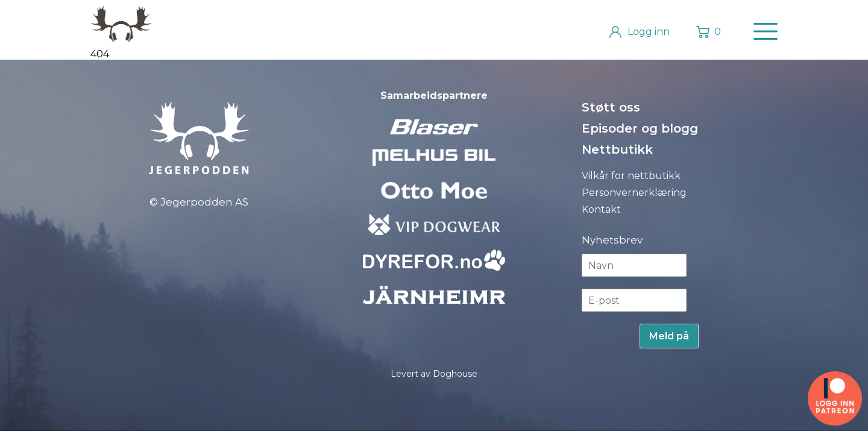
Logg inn (649, 32)
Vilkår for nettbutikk (631, 176)
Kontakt (601, 209)
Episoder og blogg (640, 128)
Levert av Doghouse (434, 374)
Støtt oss (611, 107)
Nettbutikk (617, 149)
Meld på (669, 336)
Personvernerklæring (634, 193)
